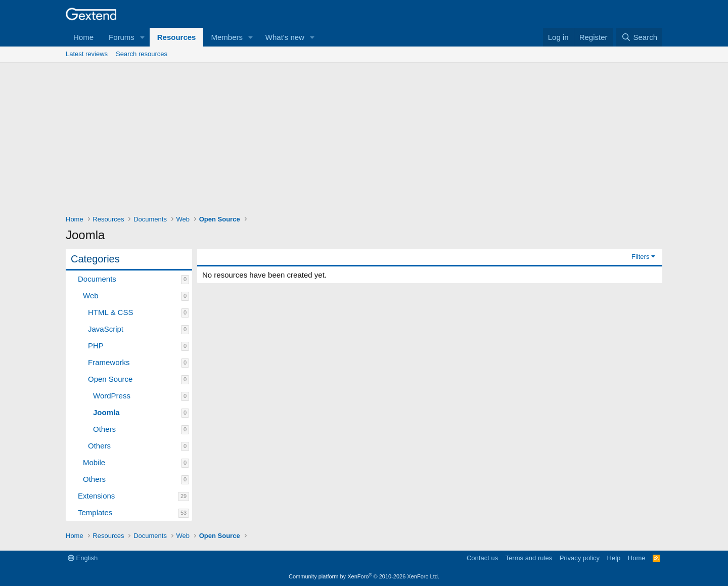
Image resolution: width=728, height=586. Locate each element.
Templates (95, 512)
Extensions (96, 496)
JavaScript (106, 329)
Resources (177, 37)
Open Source (110, 379)
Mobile (94, 462)
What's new (285, 37)
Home (83, 37)
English (83, 558)
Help (614, 558)
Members (227, 37)
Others (104, 429)
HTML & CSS (110, 312)
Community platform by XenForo (364, 576)
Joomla (106, 412)
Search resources (142, 54)
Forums (122, 37)
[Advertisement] (364, 139)
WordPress (112, 396)
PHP (96, 346)
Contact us (482, 558)
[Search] (639, 37)
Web (91, 296)
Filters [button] (640, 257)
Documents (97, 279)
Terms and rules (529, 558)
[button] (143, 37)
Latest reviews (87, 54)
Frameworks (109, 362)
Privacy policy (580, 558)
